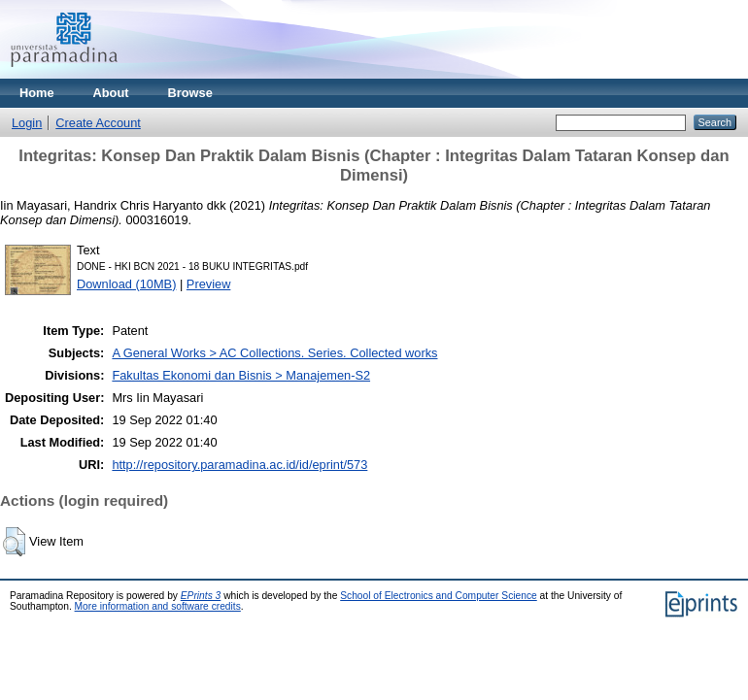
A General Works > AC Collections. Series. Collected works (274, 353)
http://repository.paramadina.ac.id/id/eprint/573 (239, 465)
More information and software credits (158, 606)
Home (37, 93)
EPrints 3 (201, 596)
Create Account (98, 123)
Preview (209, 284)
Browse (190, 93)
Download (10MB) (126, 284)
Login (27, 123)
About (111, 93)
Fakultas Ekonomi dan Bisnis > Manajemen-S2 (241, 375)
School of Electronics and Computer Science (439, 596)
